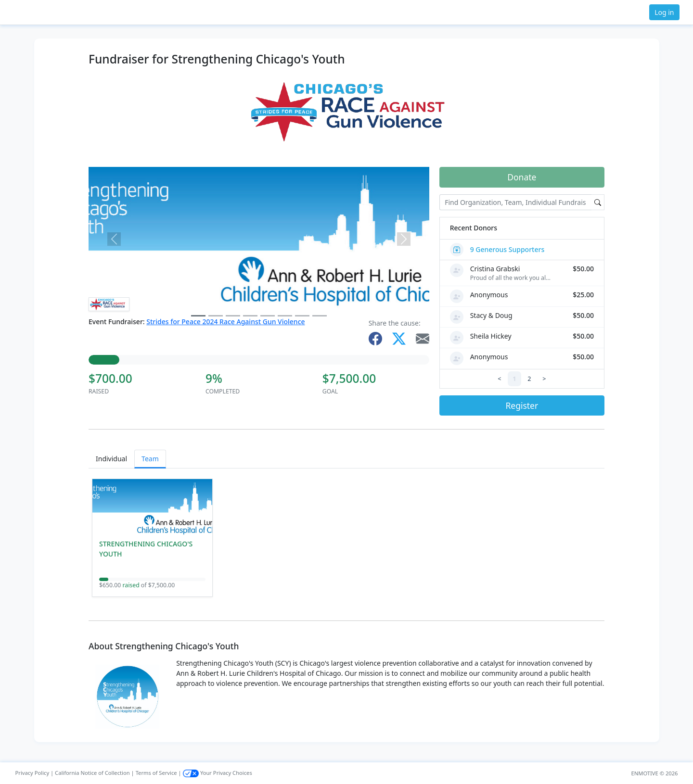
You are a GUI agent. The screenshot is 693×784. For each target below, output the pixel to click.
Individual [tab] (111, 459)
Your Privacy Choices (218, 773)
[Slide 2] (233, 316)
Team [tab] (150, 459)
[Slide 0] (198, 316)
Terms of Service (156, 773)
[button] (39, 12)
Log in (664, 12)
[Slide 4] (268, 316)
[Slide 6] (302, 316)
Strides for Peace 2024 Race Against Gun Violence (225, 322)
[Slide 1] (216, 316)
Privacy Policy (32, 773)
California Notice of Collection (92, 773)
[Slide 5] (285, 316)
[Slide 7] (320, 316)
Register (522, 405)
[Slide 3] (250, 316)
